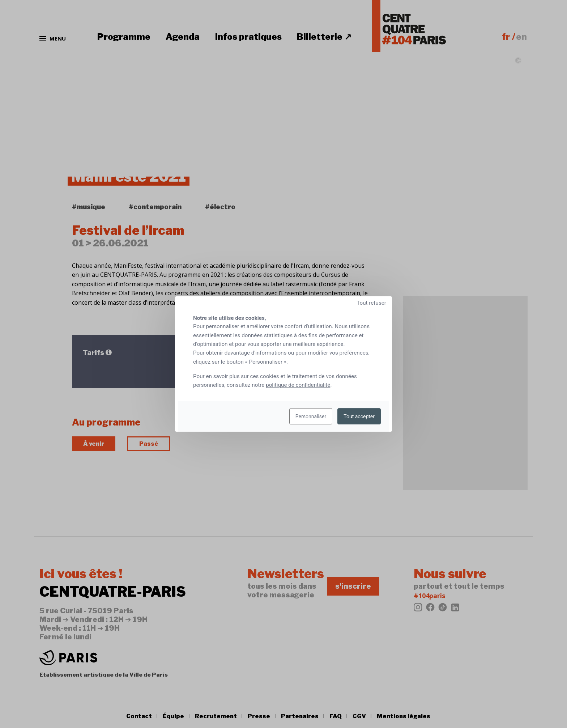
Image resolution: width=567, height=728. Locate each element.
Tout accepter (359, 416)
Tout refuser (371, 303)
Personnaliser (311, 416)
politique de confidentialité (298, 385)
